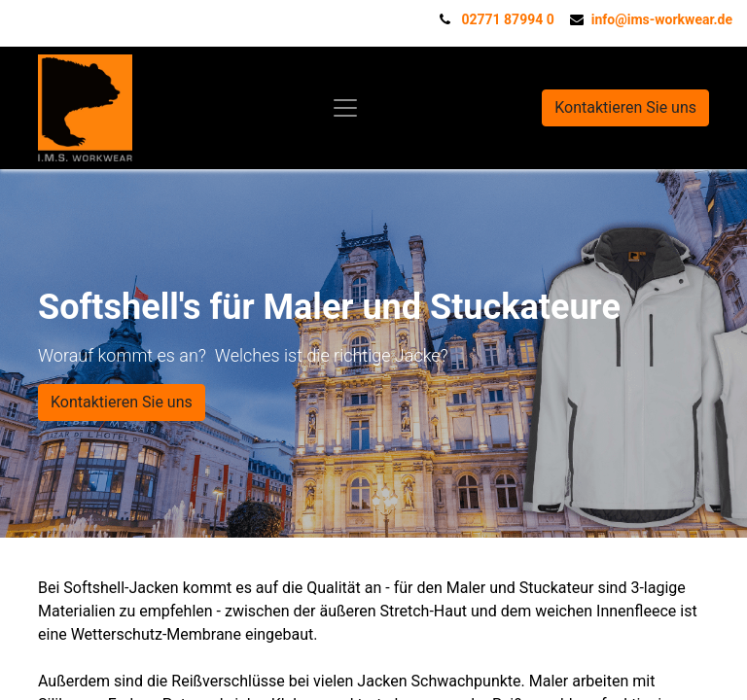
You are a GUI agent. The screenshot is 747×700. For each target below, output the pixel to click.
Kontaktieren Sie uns (625, 107)
